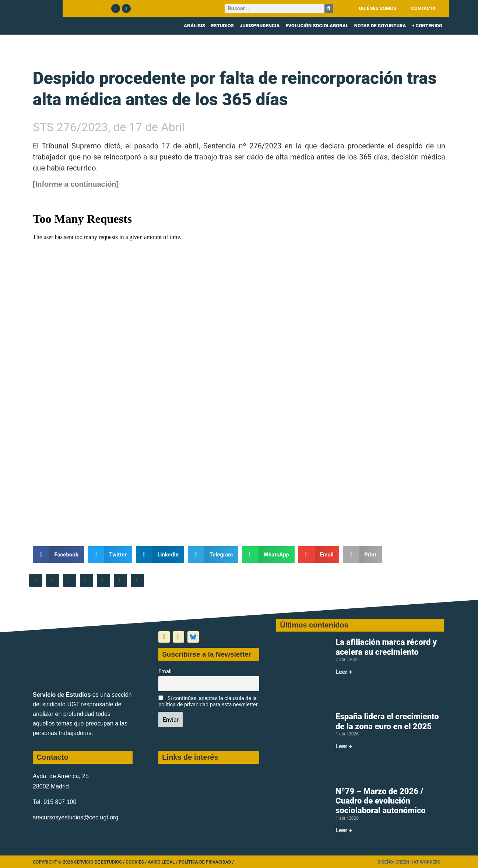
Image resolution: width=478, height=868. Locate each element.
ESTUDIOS (222, 26)
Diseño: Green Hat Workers (409, 862)
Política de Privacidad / (206, 862)
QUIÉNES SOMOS (378, 8)
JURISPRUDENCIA (260, 26)
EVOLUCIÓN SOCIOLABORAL (317, 26)
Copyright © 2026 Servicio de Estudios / (79, 862)
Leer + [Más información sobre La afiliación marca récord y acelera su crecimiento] (344, 672)
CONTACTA (423, 8)
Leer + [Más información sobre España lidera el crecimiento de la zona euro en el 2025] (344, 746)
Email (165, 672)
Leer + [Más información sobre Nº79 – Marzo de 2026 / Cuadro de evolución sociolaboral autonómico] (344, 830)
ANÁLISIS (194, 26)
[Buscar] (329, 8)
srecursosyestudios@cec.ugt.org (75, 817)
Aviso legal (161, 862)
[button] (58, 554)
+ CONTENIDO (427, 26)
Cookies (135, 862)
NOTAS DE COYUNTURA (380, 26)
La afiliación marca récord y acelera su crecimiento (386, 647)
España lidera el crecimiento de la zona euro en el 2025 (387, 721)
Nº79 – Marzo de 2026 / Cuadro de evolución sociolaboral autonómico (381, 801)
